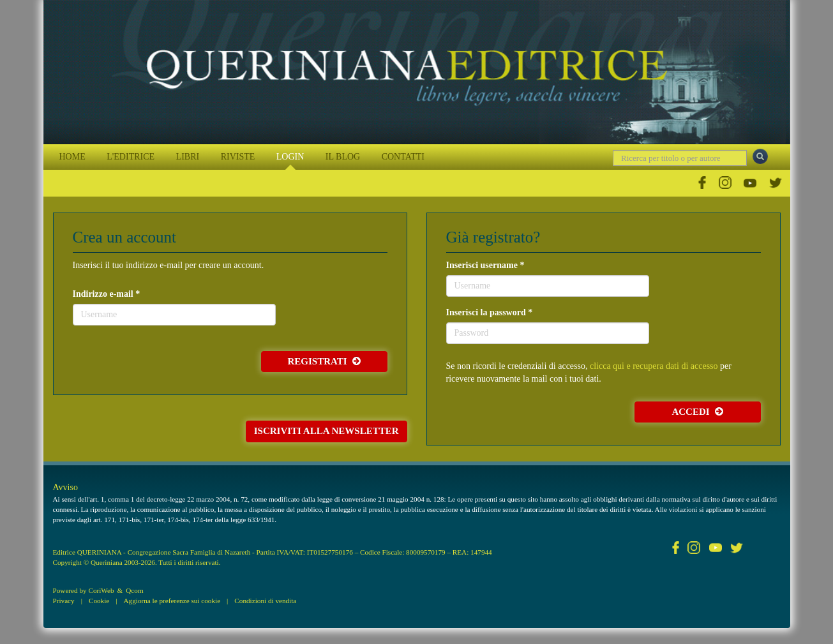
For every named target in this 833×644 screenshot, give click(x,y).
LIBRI (188, 157)
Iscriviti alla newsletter (326, 431)
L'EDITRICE (131, 157)
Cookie (99, 601)
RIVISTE (238, 157)
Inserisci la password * (490, 312)
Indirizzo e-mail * (107, 294)
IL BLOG (343, 157)
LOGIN (290, 157)
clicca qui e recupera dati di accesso (654, 366)
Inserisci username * (485, 265)
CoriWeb (101, 590)
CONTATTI (403, 157)
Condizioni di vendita (265, 601)
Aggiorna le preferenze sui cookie (172, 601)
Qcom (134, 590)
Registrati (324, 361)
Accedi (697, 412)
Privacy (64, 601)
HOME (72, 157)
